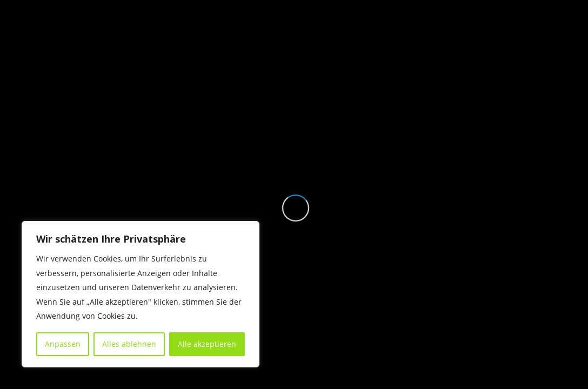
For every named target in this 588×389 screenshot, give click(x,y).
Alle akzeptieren (207, 344)
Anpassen (63, 344)
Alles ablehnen (129, 344)
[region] (141, 294)
